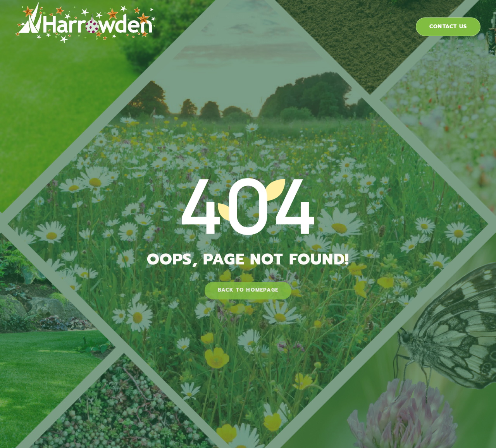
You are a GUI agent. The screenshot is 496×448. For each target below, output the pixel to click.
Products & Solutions (196, 21)
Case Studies (334, 21)
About (389, 21)
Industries (273, 21)
